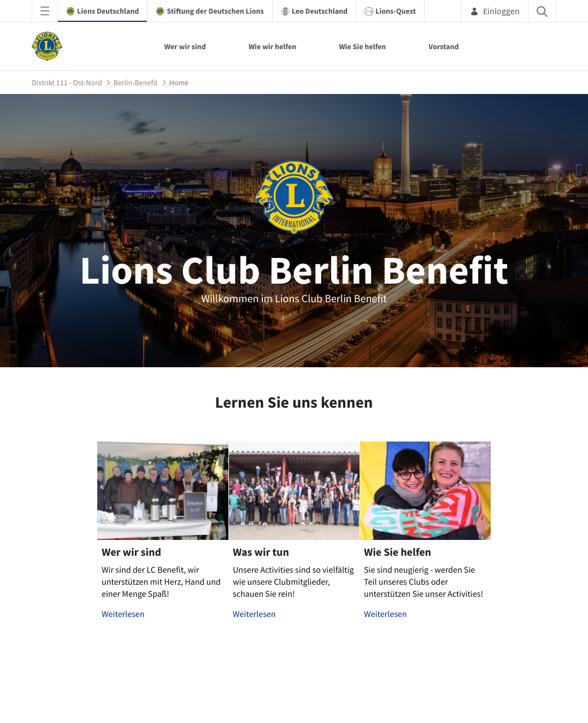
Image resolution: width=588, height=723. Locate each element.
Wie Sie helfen (362, 46)
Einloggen (495, 11)
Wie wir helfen (273, 46)
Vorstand (443, 46)
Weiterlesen (123, 614)
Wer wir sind (185, 46)
